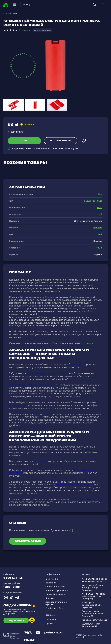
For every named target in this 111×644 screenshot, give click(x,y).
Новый (98, 248)
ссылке (89, 343)
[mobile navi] (14, 4)
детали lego (41, 461)
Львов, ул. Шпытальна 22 (95, 620)
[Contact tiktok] (12, 598)
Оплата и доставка (55, 587)
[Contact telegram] (18, 598)
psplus (47, 414)
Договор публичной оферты (56, 603)
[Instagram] (6, 598)
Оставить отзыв (28, 541)
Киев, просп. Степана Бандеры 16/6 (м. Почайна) (93, 588)
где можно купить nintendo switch (48, 373)
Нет (100, 194)
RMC (100, 208)
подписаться (15, 620)
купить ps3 (77, 365)
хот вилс (87, 450)
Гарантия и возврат (56, 594)
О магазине (52, 579)
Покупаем (51, 620)
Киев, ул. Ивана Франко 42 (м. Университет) (94, 580)
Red (100, 234)
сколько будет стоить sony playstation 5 (32, 385)
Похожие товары (61, 141)
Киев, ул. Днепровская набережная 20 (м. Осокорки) (94, 596)
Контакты (50, 598)
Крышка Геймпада (92, 201)
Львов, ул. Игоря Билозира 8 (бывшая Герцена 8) (93, 614)
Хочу (24, 141)
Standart (97, 228)
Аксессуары (12, 13)
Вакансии (51, 583)
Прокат (49, 623)
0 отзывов (24, 30)
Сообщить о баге (54, 608)
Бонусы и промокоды (57, 590)
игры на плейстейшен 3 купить (75, 485)
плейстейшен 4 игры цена (86, 499)
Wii (100, 214)
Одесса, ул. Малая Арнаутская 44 (91, 625)
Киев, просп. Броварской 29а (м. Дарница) (92, 605)
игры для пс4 (17, 405)
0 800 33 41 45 (13, 578)
